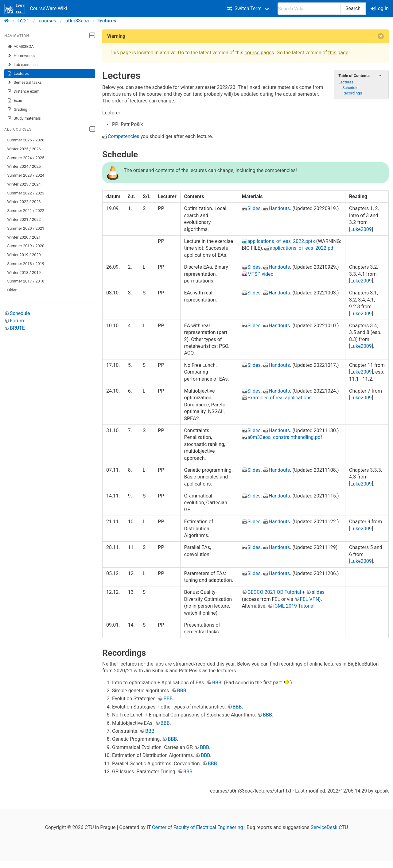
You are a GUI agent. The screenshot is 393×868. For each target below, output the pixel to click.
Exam (16, 101)
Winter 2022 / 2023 (24, 202)
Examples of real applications (280, 398)
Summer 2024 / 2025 (26, 158)
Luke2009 (361, 229)
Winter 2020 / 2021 (24, 237)
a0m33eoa (77, 21)
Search (353, 8)
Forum (17, 321)
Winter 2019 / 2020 (24, 255)
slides (318, 592)
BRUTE (17, 328)
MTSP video (261, 274)
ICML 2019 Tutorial (294, 606)
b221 (24, 21)
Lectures (18, 74)
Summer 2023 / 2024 (26, 175)
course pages (259, 53)
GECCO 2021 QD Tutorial (274, 592)
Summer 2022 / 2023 (26, 193)
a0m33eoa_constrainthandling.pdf (285, 437)
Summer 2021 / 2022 (26, 211)
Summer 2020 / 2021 (26, 228)
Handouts (279, 208)
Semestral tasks (25, 83)
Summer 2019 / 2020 (26, 246)
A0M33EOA (21, 47)
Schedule (20, 313)
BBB (217, 683)
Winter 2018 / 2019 (24, 273)
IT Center (157, 827)
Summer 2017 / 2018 (26, 281)
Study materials (24, 118)
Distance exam (23, 91)
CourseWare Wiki (36, 9)
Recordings (352, 93)
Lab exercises (23, 65)
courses (47, 21)
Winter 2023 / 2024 (24, 184)
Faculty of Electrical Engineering (208, 827)
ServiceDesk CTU (329, 827)
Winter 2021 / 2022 (24, 219)
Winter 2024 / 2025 (24, 166)
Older (12, 290)
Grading (17, 109)
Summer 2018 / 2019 (26, 264)
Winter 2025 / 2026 (24, 149)
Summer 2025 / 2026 (26, 140)
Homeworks (21, 56)
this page (338, 53)
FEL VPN (309, 599)
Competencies (124, 136)
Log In (380, 8)
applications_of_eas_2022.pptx (281, 241)
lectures (107, 21)
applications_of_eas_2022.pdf (302, 248)
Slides (254, 208)
